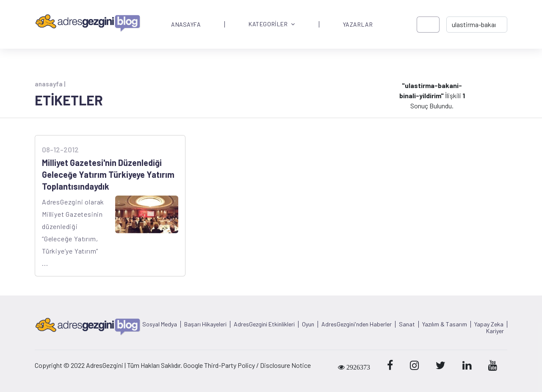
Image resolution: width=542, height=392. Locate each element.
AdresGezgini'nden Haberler (357, 324)
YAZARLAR (358, 25)
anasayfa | (50, 84)
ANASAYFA (186, 25)
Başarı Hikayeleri (205, 324)
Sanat (407, 324)
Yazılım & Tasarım (445, 324)
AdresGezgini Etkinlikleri (264, 324)
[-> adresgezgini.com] (477, 25)
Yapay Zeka (489, 324)
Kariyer (495, 331)
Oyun (308, 324)
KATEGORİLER (272, 24)
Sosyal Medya (160, 324)
